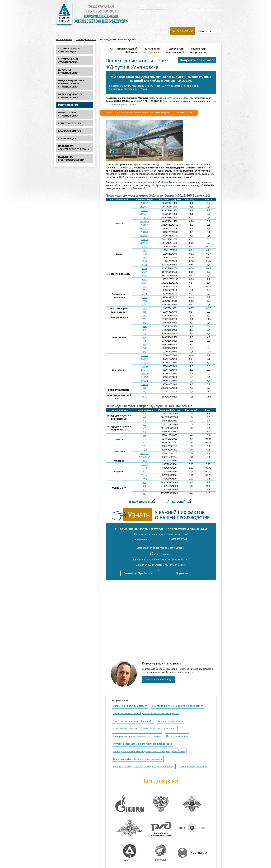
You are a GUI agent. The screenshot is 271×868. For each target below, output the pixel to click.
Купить (182, 573)
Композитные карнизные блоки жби (133, 721)
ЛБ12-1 (145, 225)
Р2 (145, 330)
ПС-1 (144, 446)
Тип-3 (144, 472)
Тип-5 (144, 479)
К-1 (144, 414)
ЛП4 (145, 297)
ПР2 (144, 319)
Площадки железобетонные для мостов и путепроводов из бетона (149, 751)
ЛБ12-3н (145, 243)
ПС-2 (144, 450)
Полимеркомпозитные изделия (130, 706)
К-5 (144, 428)
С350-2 (145, 359)
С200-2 (145, 355)
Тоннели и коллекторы (170, 721)
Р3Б (145, 341)
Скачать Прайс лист (140, 573)
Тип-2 (144, 468)
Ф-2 (144, 486)
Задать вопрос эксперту (158, 679)
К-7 (144, 435)
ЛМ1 (144, 265)
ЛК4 (144, 258)
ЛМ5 (144, 279)
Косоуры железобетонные (194, 767)
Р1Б (145, 326)
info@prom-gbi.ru (153, 13)
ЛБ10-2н (145, 214)
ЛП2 (145, 290)
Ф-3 (144, 490)
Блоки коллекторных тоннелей (160, 729)
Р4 (145, 345)
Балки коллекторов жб (125, 729)
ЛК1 (144, 247)
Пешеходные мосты (86, 40)
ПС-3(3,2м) (144, 457)
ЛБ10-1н (145, 207)
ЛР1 (144, 308)
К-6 (144, 432)
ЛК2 (144, 250)
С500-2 (145, 363)
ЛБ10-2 (145, 210)
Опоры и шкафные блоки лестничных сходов (138, 759)
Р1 (145, 323)
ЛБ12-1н (145, 229)
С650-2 (145, 370)
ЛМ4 (144, 276)
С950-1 (145, 381)
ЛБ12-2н (145, 236)
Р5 (145, 352)
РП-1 (144, 461)
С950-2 (145, 384)
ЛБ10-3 (145, 218)
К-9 (144, 443)
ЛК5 (144, 261)
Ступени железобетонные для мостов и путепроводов (142, 744)
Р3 (145, 337)
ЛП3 (145, 294)
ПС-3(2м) (144, 454)
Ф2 (145, 392)
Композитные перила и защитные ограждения (177, 706)
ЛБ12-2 (145, 232)
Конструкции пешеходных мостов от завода (137, 736)
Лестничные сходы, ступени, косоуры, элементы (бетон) (144, 767)
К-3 (144, 421)
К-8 (144, 439)
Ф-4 (144, 493)
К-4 (144, 425)
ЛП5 (145, 301)
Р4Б (145, 348)
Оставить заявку (183, 31)
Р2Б (145, 334)
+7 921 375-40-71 (205, 6)
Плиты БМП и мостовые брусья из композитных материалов (146, 713)
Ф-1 (144, 483)
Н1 (145, 312)
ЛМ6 (144, 283)
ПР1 (144, 316)
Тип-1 (144, 464)
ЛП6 (145, 305)
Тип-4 (144, 475)
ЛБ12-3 (145, 239)
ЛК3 (144, 254)
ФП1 (144, 397)
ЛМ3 (144, 272)
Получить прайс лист (197, 60)
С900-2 (145, 377)
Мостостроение (64, 40)
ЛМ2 (144, 268)
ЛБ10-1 (145, 203)
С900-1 (145, 374)
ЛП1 (145, 287)
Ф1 (145, 388)
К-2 (144, 417)
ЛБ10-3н (145, 221)
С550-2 (145, 366)
